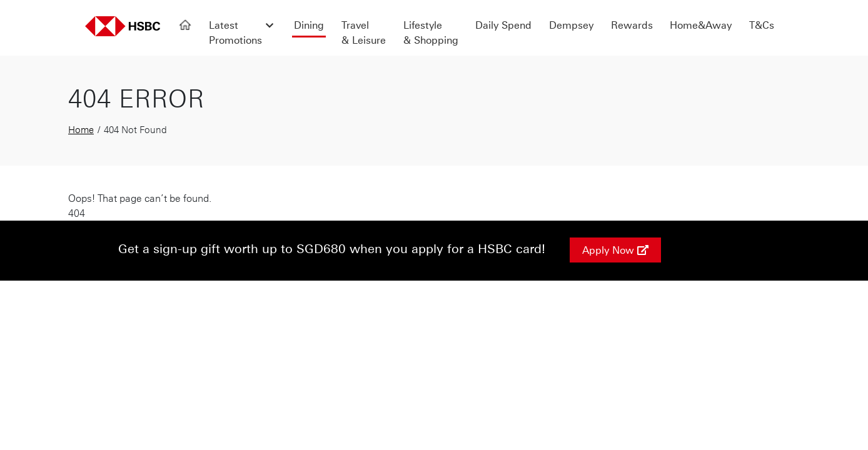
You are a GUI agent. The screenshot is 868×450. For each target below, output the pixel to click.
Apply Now (615, 250)
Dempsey (571, 25)
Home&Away (701, 25)
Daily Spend (503, 25)
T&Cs (762, 25)
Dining (309, 25)
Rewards (632, 25)
